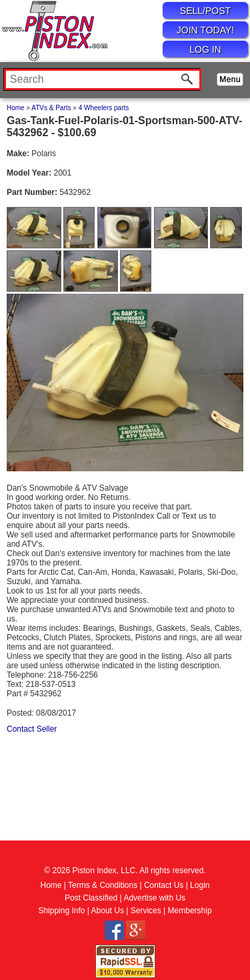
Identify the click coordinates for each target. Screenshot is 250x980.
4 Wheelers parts (104, 108)
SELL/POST (205, 11)
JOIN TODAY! (205, 30)
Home (16, 108)
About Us (108, 911)
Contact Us (164, 885)
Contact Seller (32, 729)
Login (200, 885)
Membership (190, 911)
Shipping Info (61, 911)
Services (146, 911)
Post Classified (91, 898)
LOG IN (205, 49)
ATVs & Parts (51, 108)
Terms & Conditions (103, 885)
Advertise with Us (154, 898)
